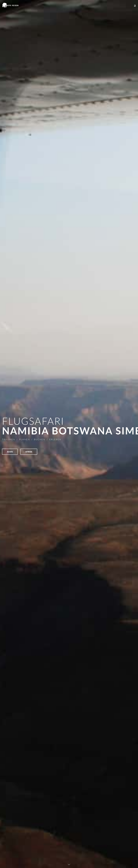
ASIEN (10, 452)
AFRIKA (29, 452)
